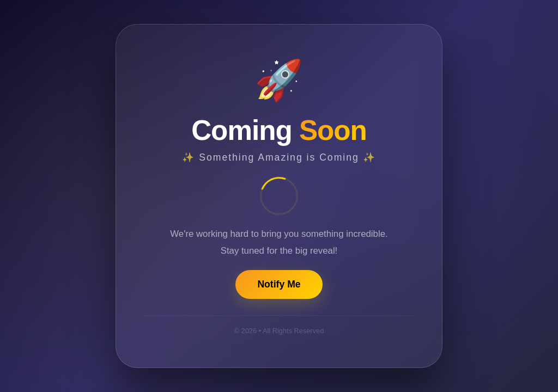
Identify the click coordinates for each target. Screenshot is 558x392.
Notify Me (279, 284)
